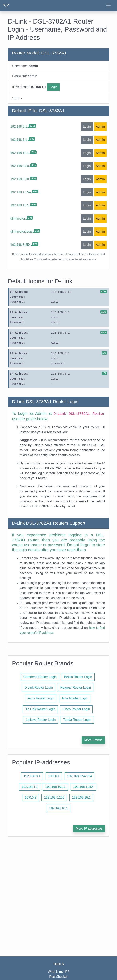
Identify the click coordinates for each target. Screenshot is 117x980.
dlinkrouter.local (21, 232)
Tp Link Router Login (40, 709)
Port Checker (58, 977)
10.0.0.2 (31, 798)
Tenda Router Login (77, 720)
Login (53, 87)
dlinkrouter (18, 218)
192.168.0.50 (20, 166)
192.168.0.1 (19, 127)
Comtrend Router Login (40, 677)
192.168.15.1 (20, 205)
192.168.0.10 (20, 179)
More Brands (93, 740)
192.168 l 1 (30, 787)
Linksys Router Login (41, 720)
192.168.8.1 (32, 776)
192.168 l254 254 (80, 776)
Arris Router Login (75, 698)
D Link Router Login (39, 688)
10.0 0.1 (54, 776)
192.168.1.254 (20, 192)
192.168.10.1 (20, 153)
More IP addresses (89, 829)
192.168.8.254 (20, 245)
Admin (100, 127)
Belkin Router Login (78, 677)
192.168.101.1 (55, 787)
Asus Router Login (41, 698)
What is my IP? (58, 972)
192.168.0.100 (54, 798)
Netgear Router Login (76, 688)
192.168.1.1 (19, 140)
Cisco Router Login (76, 709)
